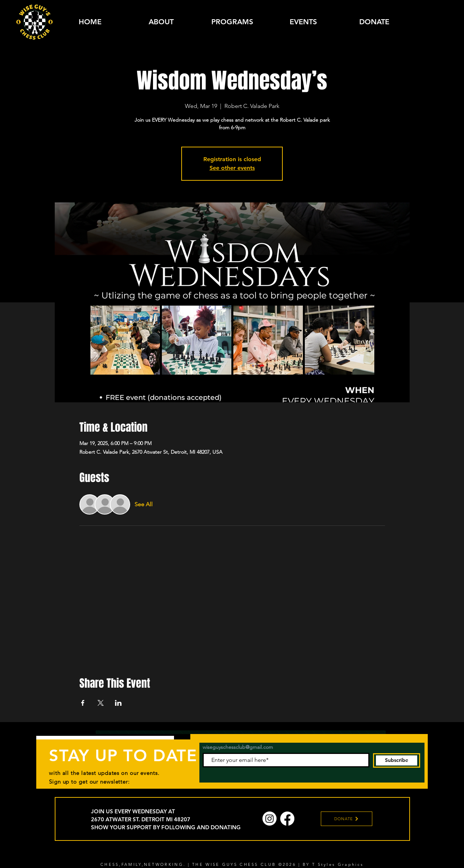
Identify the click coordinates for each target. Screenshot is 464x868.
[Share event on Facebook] (83, 703)
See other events (232, 168)
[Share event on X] (101, 703)
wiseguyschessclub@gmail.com (238, 747)
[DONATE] (347, 819)
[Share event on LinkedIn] (118, 703)
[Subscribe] (397, 760)
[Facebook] (287, 819)
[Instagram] (270, 819)
